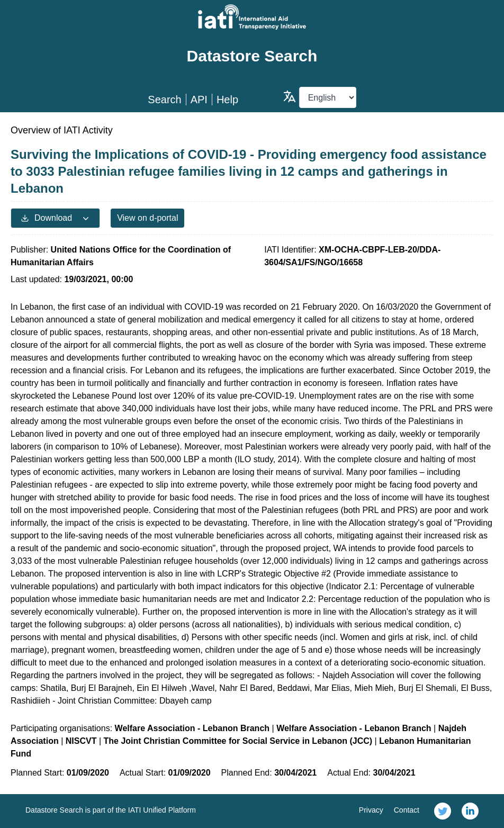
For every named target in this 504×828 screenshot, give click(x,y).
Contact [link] (407, 810)
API (199, 100)
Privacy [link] (371, 810)
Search (164, 100)
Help (227, 100)
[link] (443, 811)
